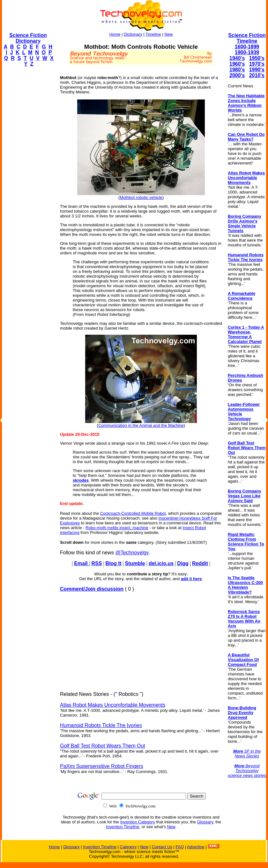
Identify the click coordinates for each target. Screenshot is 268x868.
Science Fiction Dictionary (28, 38)
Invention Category (138, 822)
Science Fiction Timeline (247, 38)
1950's (257, 58)
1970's (257, 64)
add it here (191, 579)
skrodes (81, 480)
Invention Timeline (123, 827)
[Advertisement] (27, 168)
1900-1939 (247, 52)
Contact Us (162, 847)
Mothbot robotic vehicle (141, 197)
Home (115, 34)
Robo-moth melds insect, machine (117, 528)
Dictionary (133, 34)
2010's (257, 75)
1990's (257, 70)
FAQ (180, 847)
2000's (237, 75)
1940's (237, 58)
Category (128, 847)
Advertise (196, 847)
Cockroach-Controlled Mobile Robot (133, 513)
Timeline (153, 34)
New (168, 34)
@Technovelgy (132, 553)
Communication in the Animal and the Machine (141, 425)
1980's (237, 70)
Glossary (205, 822)
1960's (237, 64)
